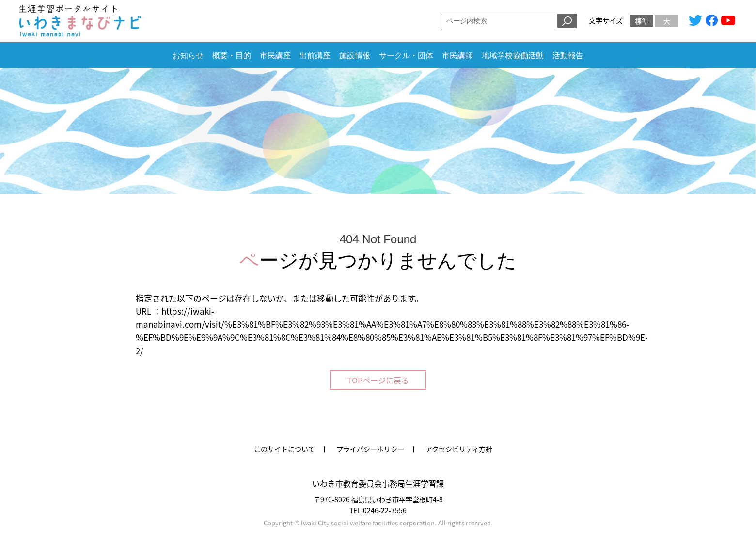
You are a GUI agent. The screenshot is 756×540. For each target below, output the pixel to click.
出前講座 (315, 56)
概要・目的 (232, 56)
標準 (642, 21)
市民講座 (275, 56)
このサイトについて (284, 449)
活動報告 (568, 56)
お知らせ (188, 56)
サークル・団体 (406, 56)
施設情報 (355, 56)
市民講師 (457, 56)
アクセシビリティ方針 (459, 449)
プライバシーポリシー (370, 449)
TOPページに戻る (378, 380)
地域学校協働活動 (513, 56)
